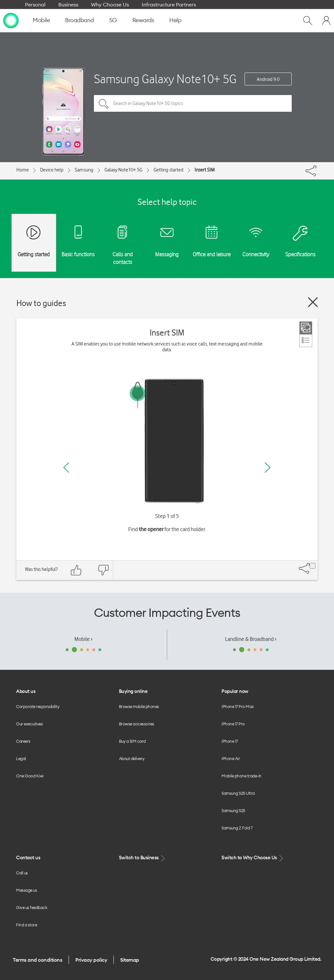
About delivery (132, 758)
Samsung (84, 170)
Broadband (79, 20)
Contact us (28, 857)
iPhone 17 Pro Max (238, 706)
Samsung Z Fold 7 (237, 828)
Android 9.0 (268, 79)
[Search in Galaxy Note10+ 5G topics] (193, 103)
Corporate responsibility (38, 706)
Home (23, 170)
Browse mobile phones (139, 706)
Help (175, 20)
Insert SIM (205, 170)
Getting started (168, 170)
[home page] (11, 20)
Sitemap (130, 960)
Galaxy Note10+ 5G (123, 170)
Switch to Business (143, 858)
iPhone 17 (230, 741)
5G (113, 20)
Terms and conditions (38, 960)
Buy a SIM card (132, 741)
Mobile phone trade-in (242, 776)
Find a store (26, 925)
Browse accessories (137, 724)
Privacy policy (91, 960)
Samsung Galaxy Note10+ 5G (165, 79)
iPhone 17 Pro (233, 724)
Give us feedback (32, 907)
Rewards (143, 20)
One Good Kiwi (30, 776)
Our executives (29, 724)
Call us (22, 873)
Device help (52, 170)
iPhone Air (231, 758)
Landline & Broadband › (251, 639)
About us (26, 691)
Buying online (133, 691)
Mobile (41, 20)
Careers (23, 741)
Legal (21, 758)
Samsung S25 (233, 810)
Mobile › (83, 639)
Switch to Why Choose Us (253, 858)
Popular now (235, 691)
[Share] (317, 169)
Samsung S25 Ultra (238, 793)
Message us (26, 890)
